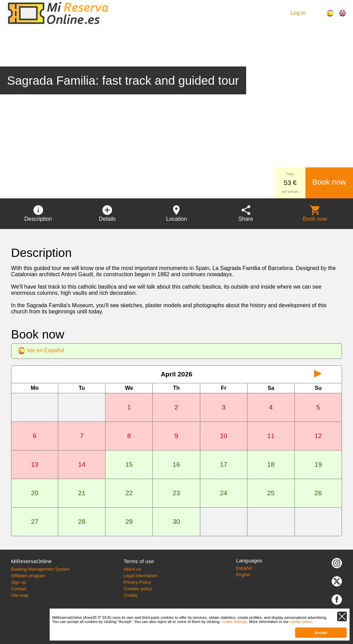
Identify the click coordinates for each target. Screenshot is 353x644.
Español (244, 568)
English (243, 575)
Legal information (140, 576)
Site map (20, 595)
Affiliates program (28, 576)
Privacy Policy (137, 582)
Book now (329, 182)
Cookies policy (138, 589)
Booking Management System (41, 569)
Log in (298, 13)
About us (132, 569)
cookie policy (301, 622)
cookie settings (234, 622)
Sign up (18, 582)
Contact (19, 589)
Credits (130, 595)
